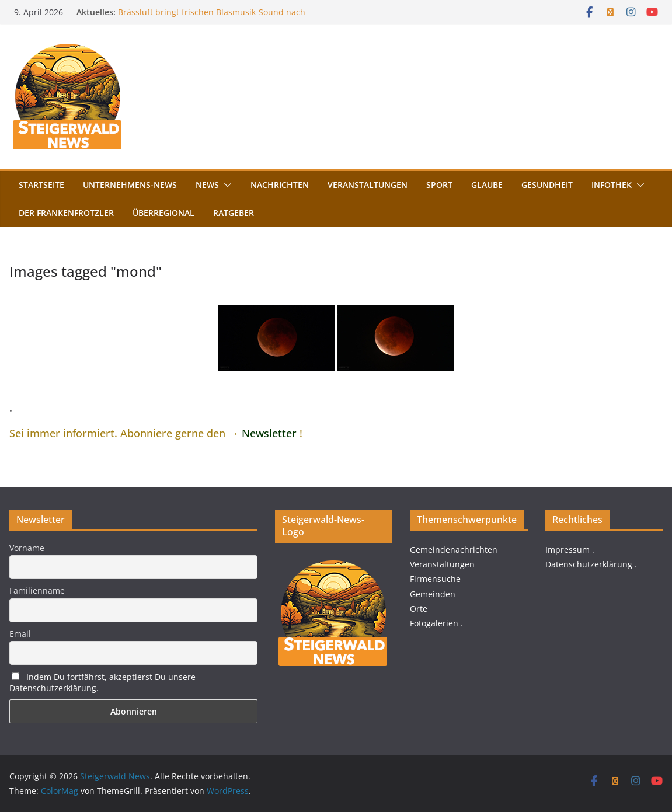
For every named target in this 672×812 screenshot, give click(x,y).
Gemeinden (433, 594)
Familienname (37, 590)
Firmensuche (435, 579)
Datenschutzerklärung (589, 564)
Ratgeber (234, 213)
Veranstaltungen (368, 185)
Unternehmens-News (130, 185)
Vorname (27, 548)
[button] (225, 185)
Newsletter (269, 433)
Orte (419, 609)
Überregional (163, 213)
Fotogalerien (434, 623)
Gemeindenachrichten (454, 550)
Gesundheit (547, 185)
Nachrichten (280, 185)
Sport (439, 185)
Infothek (612, 185)
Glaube (487, 185)
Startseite (41, 185)
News (207, 185)
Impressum (567, 550)
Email (20, 634)
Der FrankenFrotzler (66, 213)
